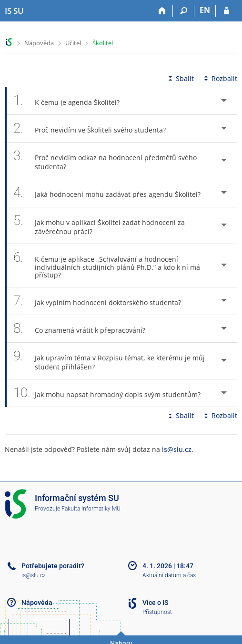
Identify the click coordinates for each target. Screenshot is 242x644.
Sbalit (180, 78)
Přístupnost (157, 612)
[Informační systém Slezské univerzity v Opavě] (14, 11)
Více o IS (155, 603)
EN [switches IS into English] (205, 10)
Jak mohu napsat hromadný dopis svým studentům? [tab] (112, 393)
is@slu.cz (177, 449)
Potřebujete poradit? (53, 566)
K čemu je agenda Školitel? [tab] (72, 101)
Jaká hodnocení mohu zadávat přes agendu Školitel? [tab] (112, 193)
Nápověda (39, 43)
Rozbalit (220, 78)
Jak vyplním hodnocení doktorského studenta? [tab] (102, 301)
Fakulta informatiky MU (91, 509)
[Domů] (162, 11)
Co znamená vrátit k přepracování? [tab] (85, 329)
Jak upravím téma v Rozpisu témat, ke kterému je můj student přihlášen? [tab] (109, 361)
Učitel (73, 43)
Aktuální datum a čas (169, 575)
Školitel (103, 43)
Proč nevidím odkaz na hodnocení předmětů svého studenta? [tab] (105, 161)
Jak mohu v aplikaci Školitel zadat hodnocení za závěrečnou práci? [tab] (99, 225)
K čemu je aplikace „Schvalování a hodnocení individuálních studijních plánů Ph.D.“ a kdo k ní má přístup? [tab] (107, 266)
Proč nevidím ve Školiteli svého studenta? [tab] (95, 128)
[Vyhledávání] (184, 11)
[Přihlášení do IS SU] (227, 11)
